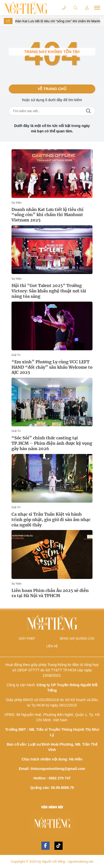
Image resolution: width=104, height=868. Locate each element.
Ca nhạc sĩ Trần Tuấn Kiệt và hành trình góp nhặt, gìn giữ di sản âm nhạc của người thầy (51, 520)
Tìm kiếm (88, 111)
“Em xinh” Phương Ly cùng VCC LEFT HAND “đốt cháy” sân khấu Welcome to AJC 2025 (52, 367)
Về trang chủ (52, 89)
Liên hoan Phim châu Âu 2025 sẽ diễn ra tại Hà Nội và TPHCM (50, 593)
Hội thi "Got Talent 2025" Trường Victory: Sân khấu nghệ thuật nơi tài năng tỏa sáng (49, 291)
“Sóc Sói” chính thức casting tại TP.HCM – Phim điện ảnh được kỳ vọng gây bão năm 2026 (52, 443)
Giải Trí (16, 355)
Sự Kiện (16, 203)
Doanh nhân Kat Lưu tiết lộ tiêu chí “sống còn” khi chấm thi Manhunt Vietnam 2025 (48, 215)
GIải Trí (16, 431)
